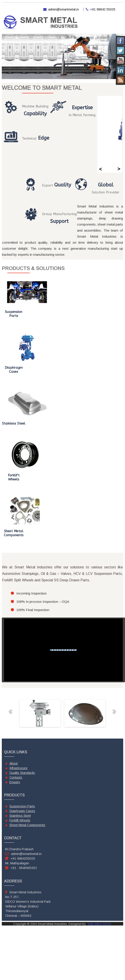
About (14, 763)
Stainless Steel (20, 816)
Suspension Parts (22, 806)
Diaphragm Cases (22, 811)
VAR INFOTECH (99, 924)
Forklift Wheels (20, 820)
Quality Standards (22, 773)
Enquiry (15, 782)
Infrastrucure (18, 768)
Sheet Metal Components (27, 825)
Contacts (16, 777)
